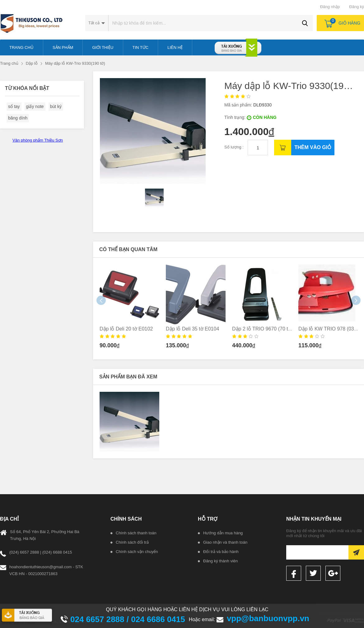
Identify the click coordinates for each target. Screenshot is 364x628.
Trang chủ (9, 63)
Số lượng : (234, 147)
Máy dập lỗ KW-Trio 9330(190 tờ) (75, 63)
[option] (130, 309)
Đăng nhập (330, 7)
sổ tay (14, 106)
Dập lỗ (32, 63)
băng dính (18, 118)
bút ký (56, 106)
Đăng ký (357, 7)
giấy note (35, 106)
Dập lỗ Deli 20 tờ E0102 (126, 329)
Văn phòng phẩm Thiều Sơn (38, 140)
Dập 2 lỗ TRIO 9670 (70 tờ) (262, 329)
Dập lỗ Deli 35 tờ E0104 (192, 329)
